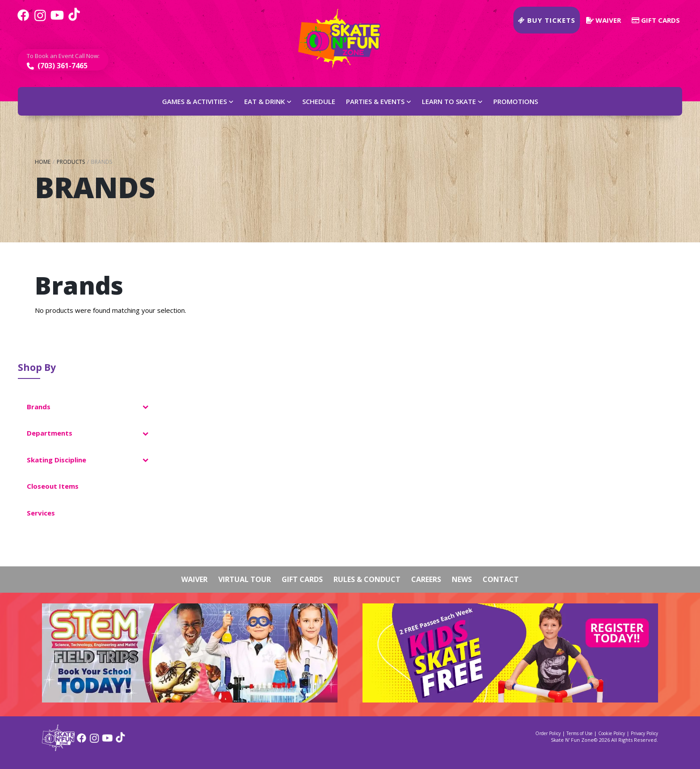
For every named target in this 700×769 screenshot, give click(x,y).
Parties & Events (375, 101)
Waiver (604, 20)
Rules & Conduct (367, 579)
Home (43, 162)
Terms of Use (579, 733)
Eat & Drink (265, 101)
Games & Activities (194, 101)
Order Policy (548, 733)
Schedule (319, 101)
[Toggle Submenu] (145, 407)
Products (71, 162)
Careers (426, 579)
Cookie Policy (612, 733)
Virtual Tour (245, 579)
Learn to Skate (449, 101)
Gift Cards (656, 20)
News (462, 579)
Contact (501, 579)
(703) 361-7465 (62, 66)
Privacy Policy (644, 733)
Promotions (516, 101)
